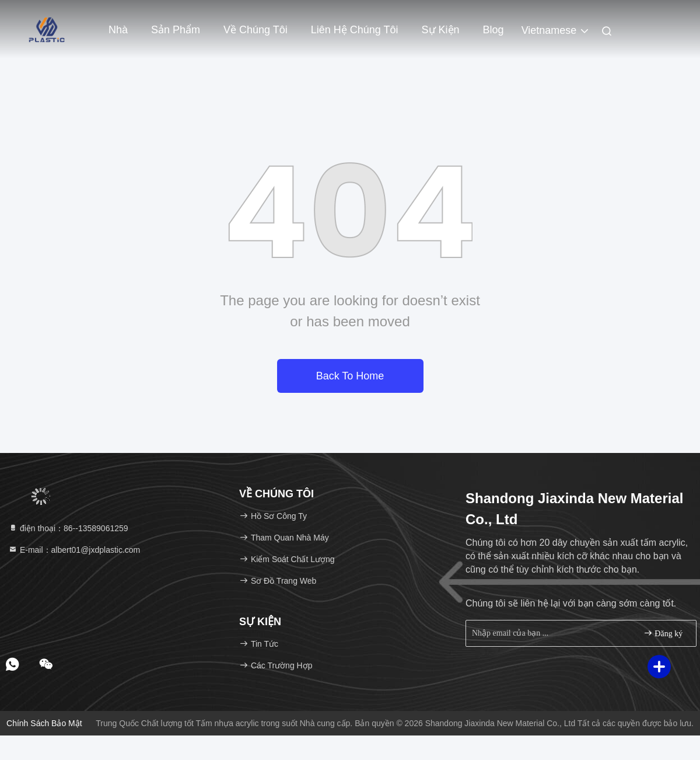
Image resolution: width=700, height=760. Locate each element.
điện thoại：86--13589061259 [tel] (68, 528)
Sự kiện (441, 30)
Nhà (118, 30)
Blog (494, 30)
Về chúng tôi (256, 30)
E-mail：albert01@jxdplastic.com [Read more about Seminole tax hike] (74, 550)
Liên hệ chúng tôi (355, 30)
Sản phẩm (176, 30)
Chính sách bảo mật (44, 723)
